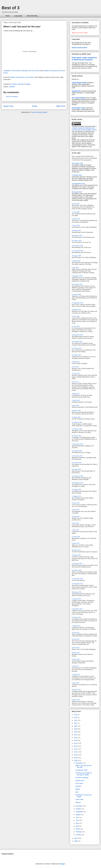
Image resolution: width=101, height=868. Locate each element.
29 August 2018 (76, 256)
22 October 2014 (77, 463)
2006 (76, 841)
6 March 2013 (76, 700)
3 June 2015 (75, 382)
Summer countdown (82, 778)
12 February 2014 (77, 564)
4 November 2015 (77, 342)
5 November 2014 (77, 456)
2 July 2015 (75, 367)
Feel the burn (80, 781)
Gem (77, 792)
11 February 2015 (77, 429)
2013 (76, 746)
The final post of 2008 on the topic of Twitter (84, 774)
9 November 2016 (77, 284)
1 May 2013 (75, 666)
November (79, 806)
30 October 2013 (77, 592)
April (77, 826)
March (78, 829)
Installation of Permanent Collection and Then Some (22, 71)
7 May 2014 (75, 530)
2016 (76, 738)
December (79, 763)
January (79, 835)
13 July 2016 (76, 316)
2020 (76, 726)
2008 (76, 760)
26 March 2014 (76, 550)
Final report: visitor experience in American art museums (84, 59)
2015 (76, 740)
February (79, 832)
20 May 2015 (76, 394)
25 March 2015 (76, 411)
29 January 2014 (77, 570)
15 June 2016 (76, 326)
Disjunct (78, 802)
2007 (76, 838)
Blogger (62, 864)
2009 (76, 758)
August (78, 815)
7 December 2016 (77, 276)
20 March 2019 (76, 231)
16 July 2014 (76, 510)
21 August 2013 (76, 617)
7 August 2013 (76, 626)
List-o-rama (79, 783)
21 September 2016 (77, 303)
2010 (76, 755)
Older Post (61, 106)
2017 (76, 735)
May (77, 823)
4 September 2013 (77, 609)
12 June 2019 (76, 212)
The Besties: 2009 (81, 770)
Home (8, 16)
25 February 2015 (77, 422)
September (80, 812)
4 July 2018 (75, 268)
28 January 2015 (77, 436)
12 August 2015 (76, 355)
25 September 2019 (78, 184)
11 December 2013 (77, 579)
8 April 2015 (75, 405)
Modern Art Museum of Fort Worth (22, 77)
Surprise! (78, 786)
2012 (76, 749)
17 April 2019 (76, 226)
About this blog (32, 16)
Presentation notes (78, 108)
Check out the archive (79, 48)
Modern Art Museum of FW (53, 71)
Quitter (78, 789)
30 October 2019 (77, 163)
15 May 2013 (76, 659)
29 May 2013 (76, 653)
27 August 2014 (76, 490)
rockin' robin (79, 799)
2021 (76, 723)
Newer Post (8, 106)
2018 (76, 732)
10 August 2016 (76, 310)
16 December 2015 (77, 335)
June (78, 820)
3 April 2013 (75, 683)
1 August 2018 (76, 261)
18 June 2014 (76, 516)
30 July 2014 (76, 503)
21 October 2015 (77, 348)
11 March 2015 (76, 417)
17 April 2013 (76, 675)
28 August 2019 (77, 192)
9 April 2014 (75, 543)
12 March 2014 (76, 555)
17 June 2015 (76, 374)
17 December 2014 (77, 444)
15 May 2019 (76, 219)
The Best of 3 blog (78, 126)
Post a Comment (12, 96)
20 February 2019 (77, 236)
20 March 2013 (76, 690)
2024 (76, 715)
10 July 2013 (76, 639)
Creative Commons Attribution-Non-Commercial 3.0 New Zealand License (84, 129)
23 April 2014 (76, 537)
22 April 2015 (76, 400)
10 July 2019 (76, 204)
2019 (76, 729)
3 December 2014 (77, 451)
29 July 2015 (76, 362)
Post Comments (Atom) (39, 112)
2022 (76, 720)
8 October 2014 (76, 469)
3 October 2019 (77, 175)
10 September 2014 (77, 483)
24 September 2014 (77, 476)
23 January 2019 (77, 241)
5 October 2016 (76, 294)
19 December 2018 (77, 246)
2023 (76, 717)
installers (12, 87)
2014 (76, 743)
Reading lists (76, 91)
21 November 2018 (77, 251)
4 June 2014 (75, 523)
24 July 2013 (76, 633)
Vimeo (6, 73)
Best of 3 (11, 8)
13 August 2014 (76, 496)
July (77, 817)
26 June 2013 (76, 648)
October (79, 809)
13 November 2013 (77, 584)
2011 (76, 752)
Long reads (18, 16)
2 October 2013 (76, 599)
